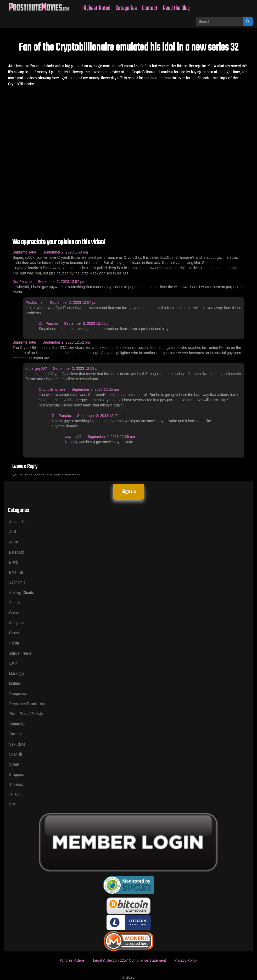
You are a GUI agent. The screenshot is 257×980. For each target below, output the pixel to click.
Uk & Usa (17, 794)
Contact (150, 8)
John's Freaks (20, 653)
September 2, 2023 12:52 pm (66, 342)
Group (14, 633)
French (15, 602)
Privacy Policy (186, 960)
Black (13, 562)
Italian (14, 643)
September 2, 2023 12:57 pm (62, 282)
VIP (12, 804)
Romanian (17, 724)
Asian (14, 542)
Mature (15, 683)
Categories (126, 8)
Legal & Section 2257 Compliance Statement (129, 960)
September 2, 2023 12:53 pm (77, 368)
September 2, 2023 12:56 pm (101, 416)
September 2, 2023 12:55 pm (95, 389)
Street (14, 764)
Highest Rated (96, 8)
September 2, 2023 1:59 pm (65, 252)
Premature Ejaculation (27, 704)
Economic (17, 582)
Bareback (17, 552)
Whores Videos (72, 960)
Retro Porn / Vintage (26, 714)
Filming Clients (22, 592)
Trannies (16, 784)
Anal (13, 532)
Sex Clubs (17, 744)
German (15, 612)
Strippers (17, 774)
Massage (16, 673)
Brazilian (16, 572)
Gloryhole (17, 623)
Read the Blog (176, 8)
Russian (16, 734)
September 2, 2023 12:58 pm (88, 323)
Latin (13, 663)
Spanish (16, 754)
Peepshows (19, 693)
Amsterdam (18, 522)
